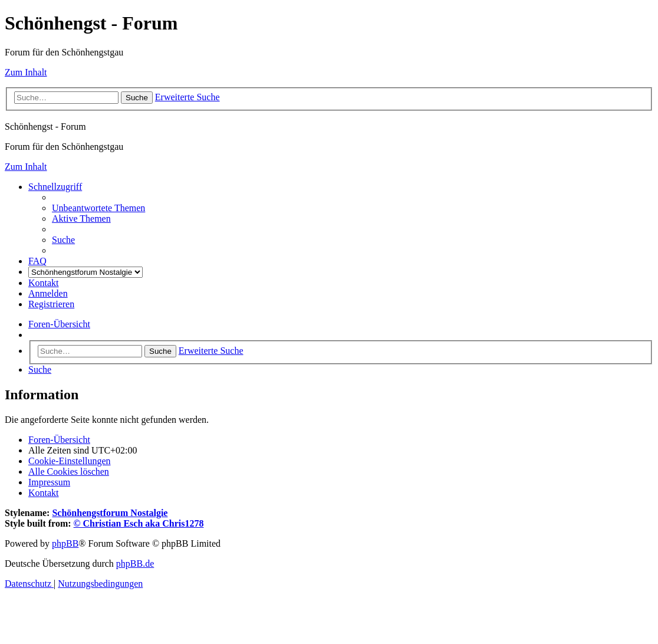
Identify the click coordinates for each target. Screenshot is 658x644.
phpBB (65, 543)
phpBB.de (135, 563)
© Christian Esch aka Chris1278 (139, 523)
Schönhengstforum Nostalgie (110, 513)
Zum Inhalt (26, 72)
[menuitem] (98, 208)
